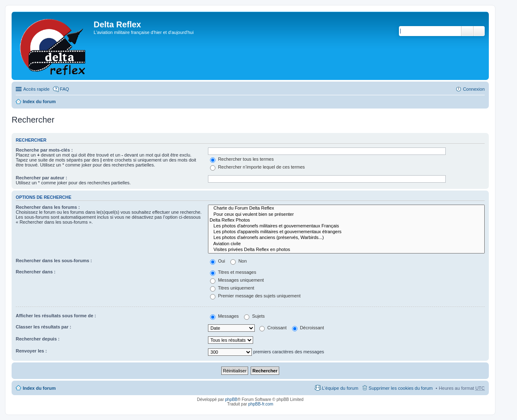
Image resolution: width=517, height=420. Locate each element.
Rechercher (467, 31)
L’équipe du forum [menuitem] (340, 388)
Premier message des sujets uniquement (255, 296)
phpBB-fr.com (261, 404)
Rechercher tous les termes (242, 159)
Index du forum (39, 101)
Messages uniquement (237, 280)
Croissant (273, 328)
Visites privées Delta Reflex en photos (346, 250)
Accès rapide (36, 89)
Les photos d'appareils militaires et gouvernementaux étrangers (346, 232)
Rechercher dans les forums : (48, 207)
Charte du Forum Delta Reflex (346, 208)
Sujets (254, 316)
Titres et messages (233, 272)
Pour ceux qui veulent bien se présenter (346, 215)
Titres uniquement (232, 288)
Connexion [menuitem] (474, 89)
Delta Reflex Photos (346, 220)
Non (238, 261)
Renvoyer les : (31, 351)
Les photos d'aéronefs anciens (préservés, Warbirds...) (346, 238)
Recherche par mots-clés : (44, 150)
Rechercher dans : (36, 272)
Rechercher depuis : (38, 339)
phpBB (231, 399)
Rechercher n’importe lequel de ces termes (257, 167)
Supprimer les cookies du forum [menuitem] (401, 388)
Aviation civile (346, 244)
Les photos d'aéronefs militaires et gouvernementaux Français (346, 226)
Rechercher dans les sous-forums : (54, 261)
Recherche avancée (479, 31)
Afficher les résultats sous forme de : (56, 316)
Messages (224, 316)
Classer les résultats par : (43, 327)
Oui (217, 261)
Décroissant (308, 328)
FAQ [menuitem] (65, 89)
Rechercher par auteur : (41, 178)
